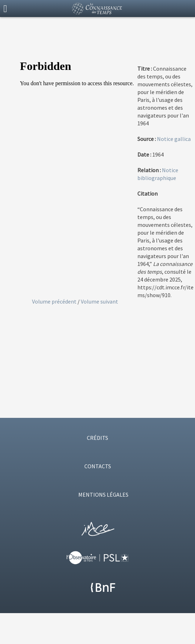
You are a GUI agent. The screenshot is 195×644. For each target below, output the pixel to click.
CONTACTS (98, 466)
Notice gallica (174, 139)
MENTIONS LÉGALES (103, 495)
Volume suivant (99, 301)
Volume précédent (55, 301)
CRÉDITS (97, 438)
